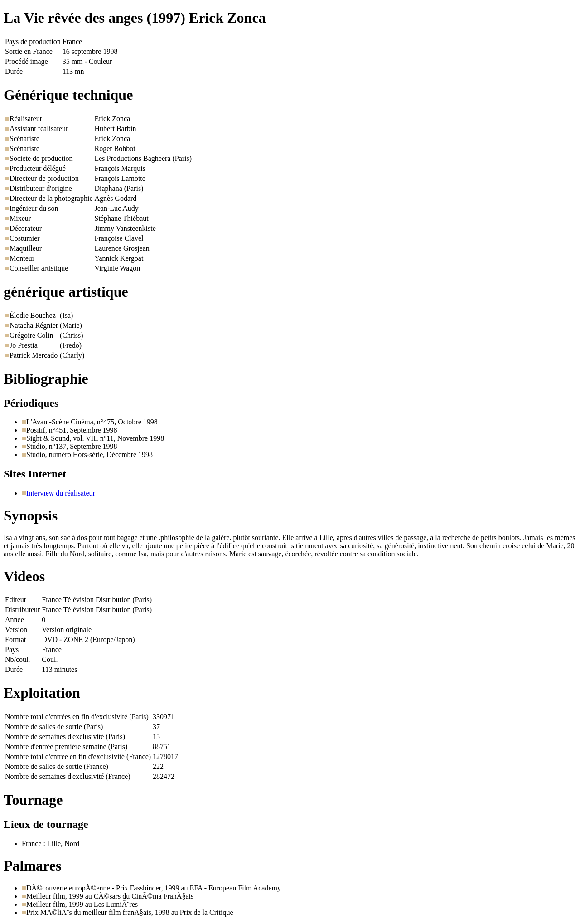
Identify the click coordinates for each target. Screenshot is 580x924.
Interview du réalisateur (61, 493)
